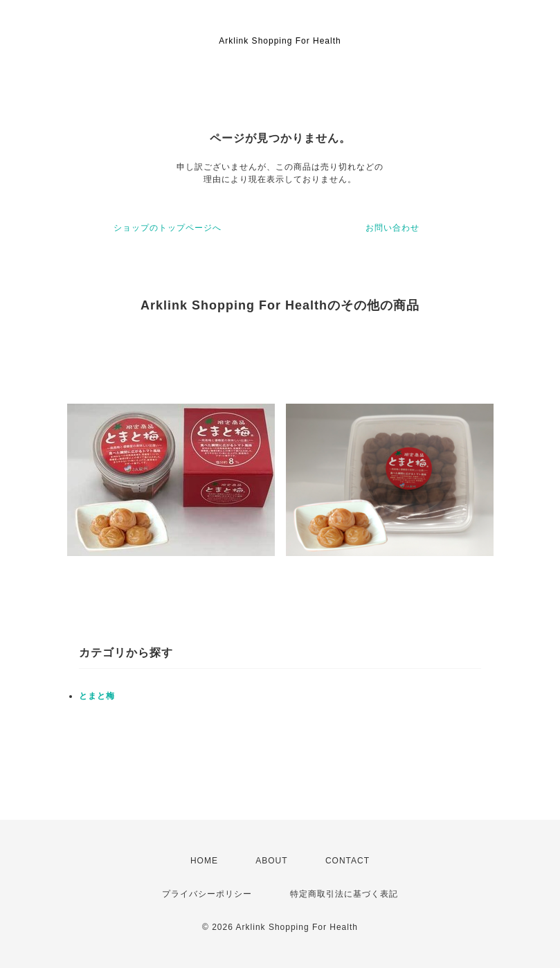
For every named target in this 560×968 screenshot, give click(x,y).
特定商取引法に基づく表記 (344, 894)
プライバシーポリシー (207, 894)
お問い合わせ (392, 228)
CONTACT (347, 861)
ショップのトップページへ (168, 228)
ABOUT (271, 861)
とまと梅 (97, 696)
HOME (204, 861)
